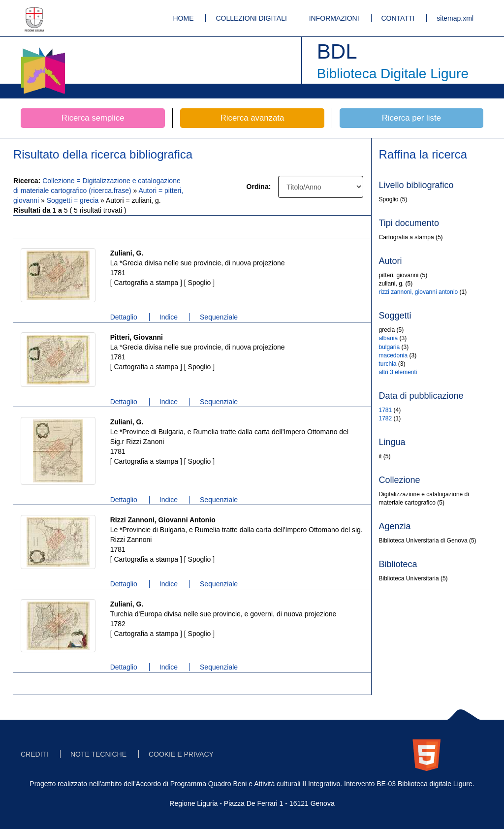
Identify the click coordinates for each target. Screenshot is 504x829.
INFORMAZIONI (334, 18)
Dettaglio (124, 317)
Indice (169, 317)
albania (389, 338)
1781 (386, 410)
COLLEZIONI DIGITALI (251, 18)
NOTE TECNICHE (98, 754)
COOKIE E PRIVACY (181, 754)
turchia (388, 364)
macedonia (394, 355)
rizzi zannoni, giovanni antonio (419, 292)
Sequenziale (219, 317)
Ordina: (259, 187)
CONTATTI (398, 18)
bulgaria (390, 347)
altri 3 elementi (398, 372)
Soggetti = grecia (74, 200)
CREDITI (34, 754)
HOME (184, 18)
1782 (386, 418)
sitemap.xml (455, 18)
